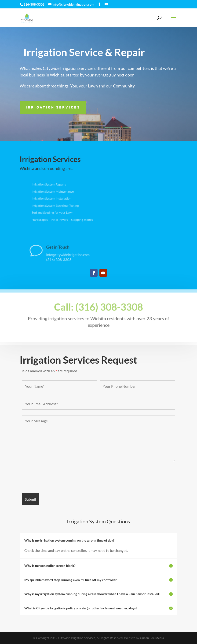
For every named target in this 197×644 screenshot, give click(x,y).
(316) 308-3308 (77, 260)
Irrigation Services (53, 107)
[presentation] (58, 478)
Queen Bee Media (152, 638)
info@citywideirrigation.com (86, 255)
